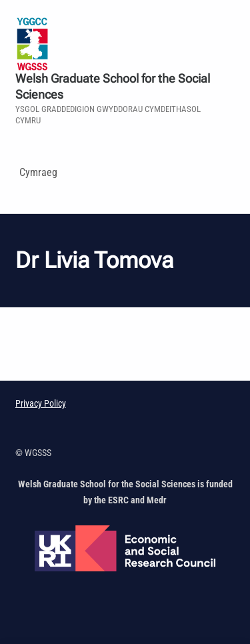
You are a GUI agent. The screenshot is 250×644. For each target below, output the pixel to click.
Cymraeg (38, 172)
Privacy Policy (41, 404)
